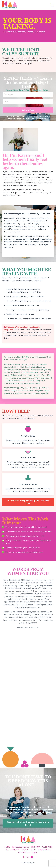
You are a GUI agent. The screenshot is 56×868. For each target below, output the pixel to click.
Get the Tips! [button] (28, 110)
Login (34, 852)
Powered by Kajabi (28, 862)
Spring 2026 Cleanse (21, 847)
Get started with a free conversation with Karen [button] (28, 823)
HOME (7, 847)
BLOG (33, 850)
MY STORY (36, 847)
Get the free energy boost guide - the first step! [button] (28, 502)
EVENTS (25, 850)
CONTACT (15, 850)
